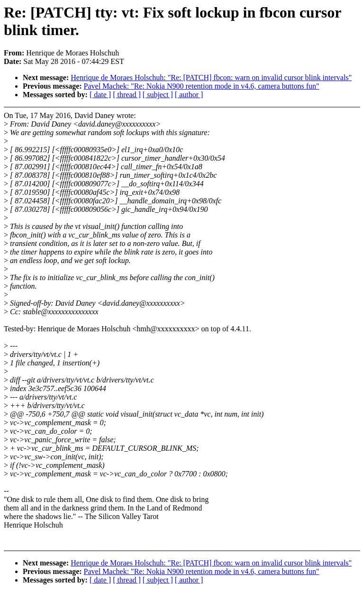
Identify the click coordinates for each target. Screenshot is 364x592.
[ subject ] (158, 95)
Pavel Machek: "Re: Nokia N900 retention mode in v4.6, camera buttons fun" (202, 86)
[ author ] (189, 95)
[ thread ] (127, 95)
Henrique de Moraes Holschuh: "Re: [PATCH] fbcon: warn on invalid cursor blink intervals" (211, 77)
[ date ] (100, 95)
